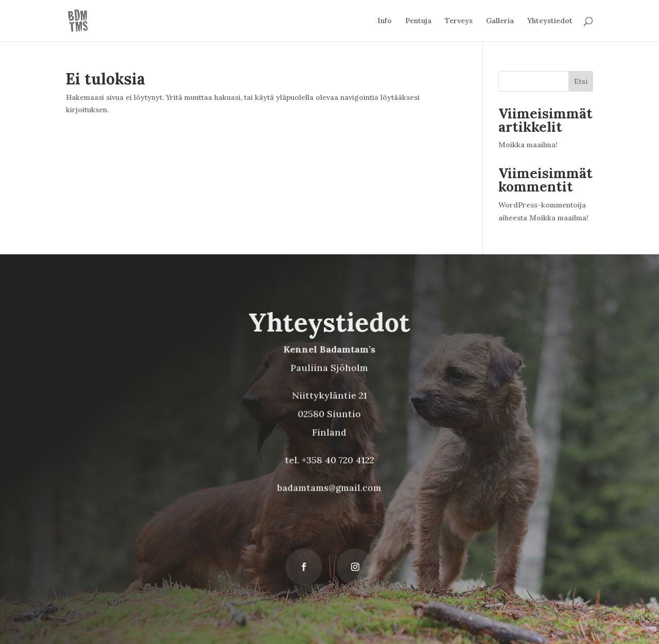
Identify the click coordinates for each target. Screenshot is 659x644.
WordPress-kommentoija (542, 205)
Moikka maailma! (528, 145)
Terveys (459, 21)
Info (385, 21)
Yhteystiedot (550, 21)
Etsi (581, 81)
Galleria (500, 21)
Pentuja (418, 21)
